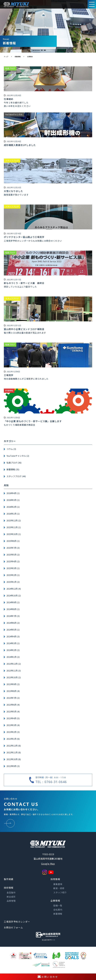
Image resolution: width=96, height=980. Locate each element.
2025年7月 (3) (13, 548)
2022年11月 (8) (14, 752)
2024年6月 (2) (13, 623)
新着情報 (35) (13, 469)
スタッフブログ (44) (16, 476)
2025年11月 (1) (14, 527)
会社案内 (58, 910)
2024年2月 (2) (13, 650)
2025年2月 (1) (13, 575)
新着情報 (58, 914)
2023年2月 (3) (13, 732)
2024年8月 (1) (13, 609)
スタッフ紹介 (60, 892)
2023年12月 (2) (14, 664)
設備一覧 (58, 905)
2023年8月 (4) (13, 691)
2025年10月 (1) (14, 534)
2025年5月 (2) (13, 555)
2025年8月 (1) (13, 541)
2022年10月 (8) (14, 759)
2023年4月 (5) (13, 718)
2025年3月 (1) (13, 568)
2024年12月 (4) (14, 589)
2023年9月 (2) (13, 684)
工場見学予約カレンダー (17, 922)
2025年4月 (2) (13, 561)
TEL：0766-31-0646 (51, 782)
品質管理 (11, 901)
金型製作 (11, 893)
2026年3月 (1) (13, 500)
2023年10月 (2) (14, 677)
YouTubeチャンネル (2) (18, 456)
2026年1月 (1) (13, 514)
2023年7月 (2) (13, 698)
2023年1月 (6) (13, 739)
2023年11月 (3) (14, 671)
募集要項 (58, 884)
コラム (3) (11, 449)
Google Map (48, 864)
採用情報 (55, 879)
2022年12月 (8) (14, 746)
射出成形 (11, 897)
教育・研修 (59, 888)
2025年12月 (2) (14, 520)
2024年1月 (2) (13, 657)
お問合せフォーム (13, 927)
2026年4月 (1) (13, 493)
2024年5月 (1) (13, 630)
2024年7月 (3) (13, 616)
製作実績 (9, 879)
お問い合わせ (48, 977)
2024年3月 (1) (13, 643)
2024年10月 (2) (14, 595)
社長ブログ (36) (14, 463)
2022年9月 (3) (13, 766)
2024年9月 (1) (13, 602)
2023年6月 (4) (13, 705)
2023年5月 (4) (13, 711)
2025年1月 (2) (13, 582)
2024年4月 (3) (13, 636)
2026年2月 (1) (13, 507)
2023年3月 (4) (13, 725)
